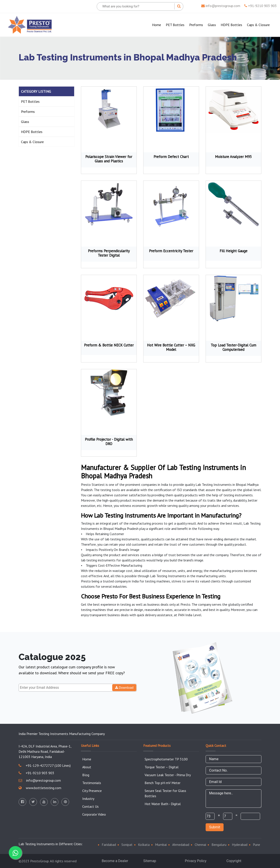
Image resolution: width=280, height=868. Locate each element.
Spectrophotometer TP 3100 (166, 759)
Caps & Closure (258, 25)
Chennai (200, 845)
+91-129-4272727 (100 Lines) (45, 765)
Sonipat (127, 845)
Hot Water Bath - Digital (163, 804)
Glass (212, 25)
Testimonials (92, 783)
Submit (215, 827)
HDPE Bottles (231, 25)
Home (157, 24)
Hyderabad (240, 845)
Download (124, 688)
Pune (256, 845)
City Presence (92, 791)
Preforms (196, 25)
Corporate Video (94, 814)
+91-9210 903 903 (261, 6)
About (87, 767)
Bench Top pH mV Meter (163, 783)
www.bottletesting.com (40, 788)
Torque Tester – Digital (162, 767)
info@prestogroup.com (221, 6)
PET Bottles (175, 25)
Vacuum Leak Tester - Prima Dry (168, 775)
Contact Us (90, 806)
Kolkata (144, 845)
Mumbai (161, 845)
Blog (86, 775)
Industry (88, 799)
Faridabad (109, 845)
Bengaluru (219, 845)
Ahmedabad (181, 845)
